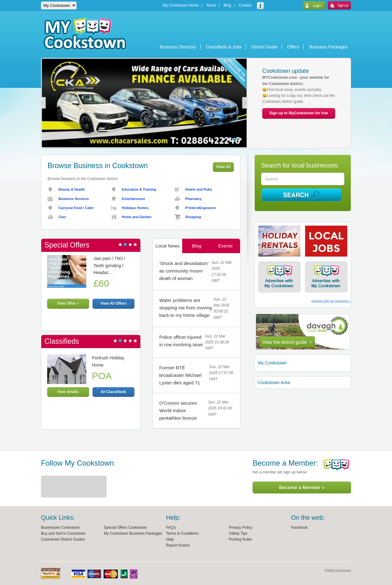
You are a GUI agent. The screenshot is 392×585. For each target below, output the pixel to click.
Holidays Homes (135, 208)
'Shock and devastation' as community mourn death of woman (184, 271)
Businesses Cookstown (60, 527)
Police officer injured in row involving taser (181, 341)
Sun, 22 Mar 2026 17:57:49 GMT (221, 373)
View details (68, 392)
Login (314, 5)
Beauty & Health (72, 189)
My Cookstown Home (181, 5)
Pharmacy (194, 199)
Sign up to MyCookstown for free (299, 113)
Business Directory (178, 47)
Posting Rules (240, 539)
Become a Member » (302, 487)
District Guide (264, 47)
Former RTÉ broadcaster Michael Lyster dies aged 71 (180, 375)
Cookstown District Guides (63, 539)
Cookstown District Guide (303, 332)
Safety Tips (238, 533)
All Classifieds (113, 392)
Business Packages (329, 47)
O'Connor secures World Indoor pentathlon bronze (178, 410)
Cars (62, 217)
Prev (43, 103)
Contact (245, 5)
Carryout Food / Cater (76, 208)
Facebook (299, 527)
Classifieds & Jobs (224, 47)
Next (245, 103)
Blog (227, 5)
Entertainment (133, 199)
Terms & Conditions (182, 533)
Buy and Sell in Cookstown (63, 533)
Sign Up (339, 5)
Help (170, 539)
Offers (293, 47)
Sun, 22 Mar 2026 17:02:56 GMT (221, 272)
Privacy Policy (241, 527)
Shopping (193, 217)
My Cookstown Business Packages (133, 533)
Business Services (74, 199)
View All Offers (113, 303)
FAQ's (171, 527)
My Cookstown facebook (260, 6)
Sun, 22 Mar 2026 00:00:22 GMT (221, 308)
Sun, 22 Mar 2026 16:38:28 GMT (217, 342)
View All (223, 167)
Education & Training (139, 189)
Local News (168, 246)
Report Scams (178, 545)
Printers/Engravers (201, 208)
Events (225, 246)
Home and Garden (137, 217)
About (211, 5)
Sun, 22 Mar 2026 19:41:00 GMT (220, 408)
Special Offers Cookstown (125, 527)
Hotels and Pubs (199, 189)
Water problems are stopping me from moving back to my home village (185, 308)
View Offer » (68, 303)
